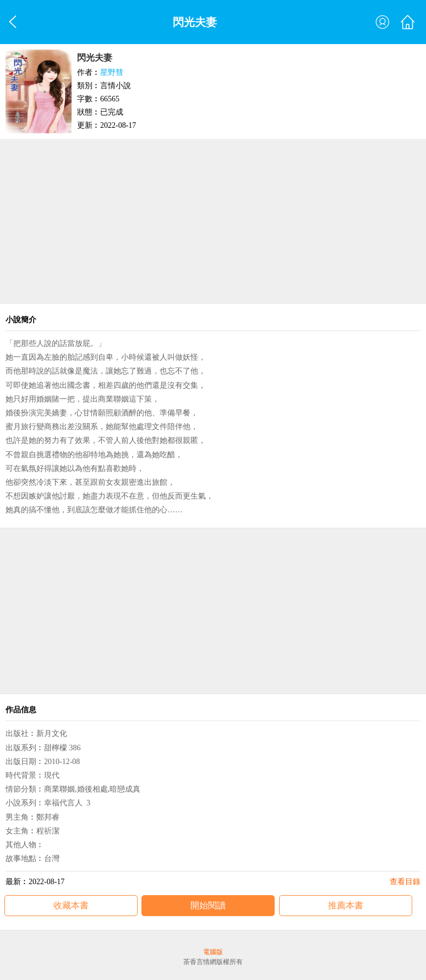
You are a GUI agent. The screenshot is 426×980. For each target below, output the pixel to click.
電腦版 (213, 952)
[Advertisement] (213, 221)
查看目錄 (405, 882)
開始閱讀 (208, 905)
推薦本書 (346, 905)
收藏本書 (71, 905)
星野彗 (112, 72)
